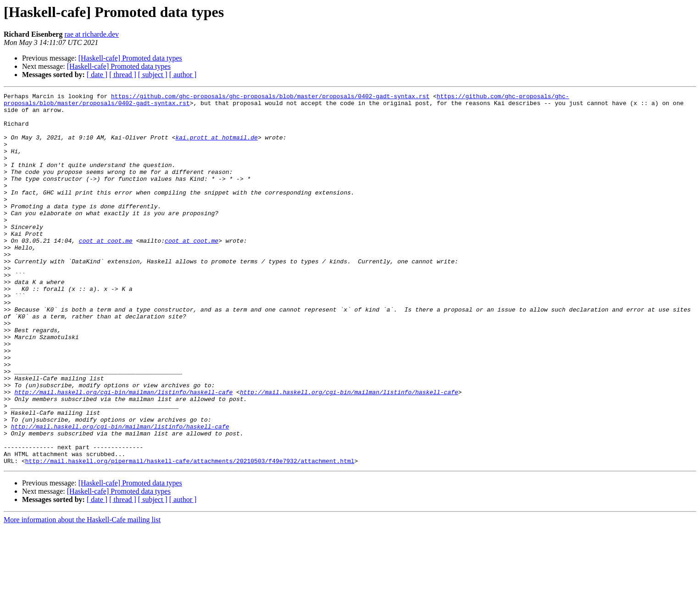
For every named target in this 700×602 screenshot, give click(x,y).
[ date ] (97, 75)
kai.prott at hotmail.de (216, 147)
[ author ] (183, 75)
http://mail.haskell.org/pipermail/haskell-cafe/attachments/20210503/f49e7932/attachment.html (190, 535)
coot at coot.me (106, 271)
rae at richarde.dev (92, 34)
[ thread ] (123, 75)
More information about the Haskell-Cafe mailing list (82, 594)
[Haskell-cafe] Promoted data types (130, 58)
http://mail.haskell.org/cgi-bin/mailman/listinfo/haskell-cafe (123, 452)
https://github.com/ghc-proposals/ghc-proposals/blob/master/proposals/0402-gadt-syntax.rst (270, 97)
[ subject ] (153, 75)
